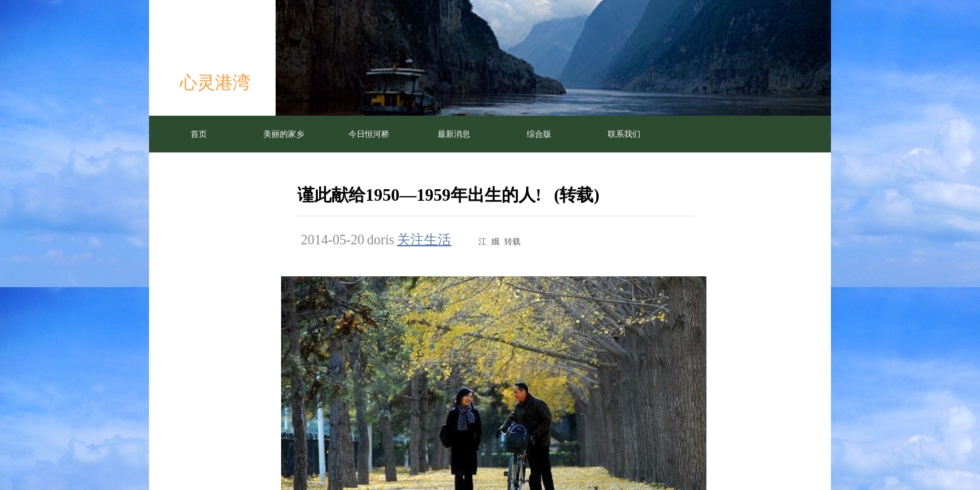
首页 (199, 134)
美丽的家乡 (284, 134)
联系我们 (624, 134)
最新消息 (454, 134)
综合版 (539, 134)
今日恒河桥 (369, 134)
